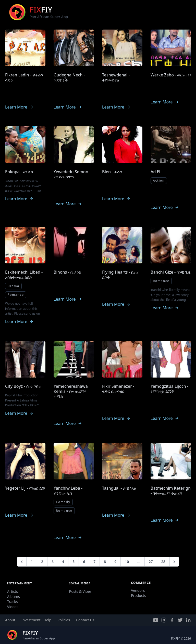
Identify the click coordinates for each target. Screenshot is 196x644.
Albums (14, 596)
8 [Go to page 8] (105, 562)
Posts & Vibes (80, 591)
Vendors (138, 590)
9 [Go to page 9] (115, 562)
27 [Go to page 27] (151, 562)
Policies (64, 620)
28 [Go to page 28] (163, 562)
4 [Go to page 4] (63, 562)
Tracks (12, 602)
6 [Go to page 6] (84, 562)
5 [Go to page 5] (73, 562)
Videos (13, 607)
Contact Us (85, 620)
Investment (31, 620)
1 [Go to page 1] (32, 562)
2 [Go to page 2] (42, 562)
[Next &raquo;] (174, 562)
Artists (13, 591)
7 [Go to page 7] (94, 562)
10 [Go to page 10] (127, 562)
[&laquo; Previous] (22, 562)
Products (138, 595)
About (10, 620)
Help (48, 620)
